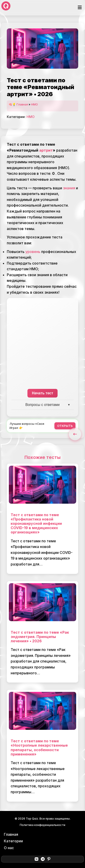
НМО (34, 104)
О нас (9, 848)
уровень (33, 252)
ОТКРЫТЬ (65, 426)
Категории (13, 841)
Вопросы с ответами (42, 405)
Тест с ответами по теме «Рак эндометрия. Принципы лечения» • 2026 (40, 637)
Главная (22, 104)
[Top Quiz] (6, 8)
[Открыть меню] (80, 8)
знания (69, 188)
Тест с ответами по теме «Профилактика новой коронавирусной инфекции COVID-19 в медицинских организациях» (36, 524)
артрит (46, 150)
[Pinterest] (49, 859)
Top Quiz (32, 819)
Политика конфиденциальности (42, 825)
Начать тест (43, 393)
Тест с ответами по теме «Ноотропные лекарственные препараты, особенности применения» (39, 748)
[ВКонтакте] (36, 859)
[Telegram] (43, 859)
